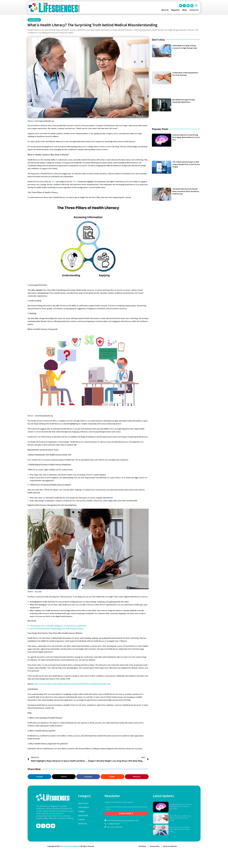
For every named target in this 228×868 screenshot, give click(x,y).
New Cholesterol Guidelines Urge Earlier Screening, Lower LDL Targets (180, 818)
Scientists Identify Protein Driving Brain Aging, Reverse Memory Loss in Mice (186, 137)
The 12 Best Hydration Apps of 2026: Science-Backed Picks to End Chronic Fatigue (186, 164)
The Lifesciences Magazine (70, 846)
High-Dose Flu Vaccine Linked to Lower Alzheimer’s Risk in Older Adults (180, 829)
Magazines (175, 10)
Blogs (185, 10)
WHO (75, 182)
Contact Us (194, 10)
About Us (165, 10)
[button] (196, 6)
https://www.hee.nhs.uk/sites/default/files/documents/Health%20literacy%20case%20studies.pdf (72, 684)
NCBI (54, 182)
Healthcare (34, 20)
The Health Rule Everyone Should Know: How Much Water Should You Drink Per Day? (186, 191)
